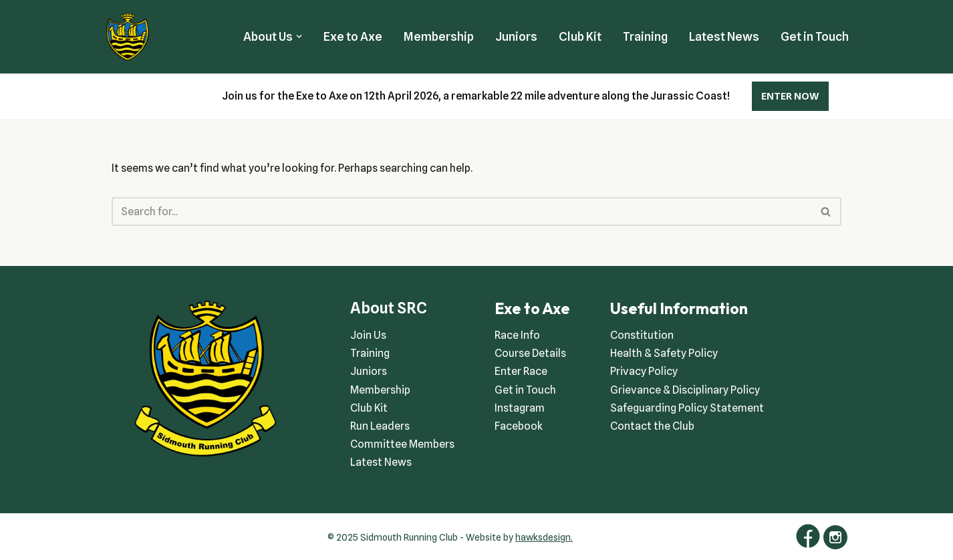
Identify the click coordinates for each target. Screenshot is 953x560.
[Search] (461, 212)
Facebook (519, 426)
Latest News (724, 36)
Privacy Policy (644, 371)
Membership (439, 36)
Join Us (368, 335)
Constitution (642, 335)
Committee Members (402, 444)
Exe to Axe (353, 36)
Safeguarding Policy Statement (687, 408)
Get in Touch (815, 36)
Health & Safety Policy (664, 353)
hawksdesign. (544, 537)
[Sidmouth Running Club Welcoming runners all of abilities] (128, 37)
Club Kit (580, 36)
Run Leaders (380, 426)
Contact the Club (652, 426)
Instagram (520, 408)
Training (645, 36)
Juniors (516, 36)
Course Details (530, 353)
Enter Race (521, 371)
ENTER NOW (790, 96)
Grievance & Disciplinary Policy (685, 390)
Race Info (517, 335)
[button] (299, 36)
